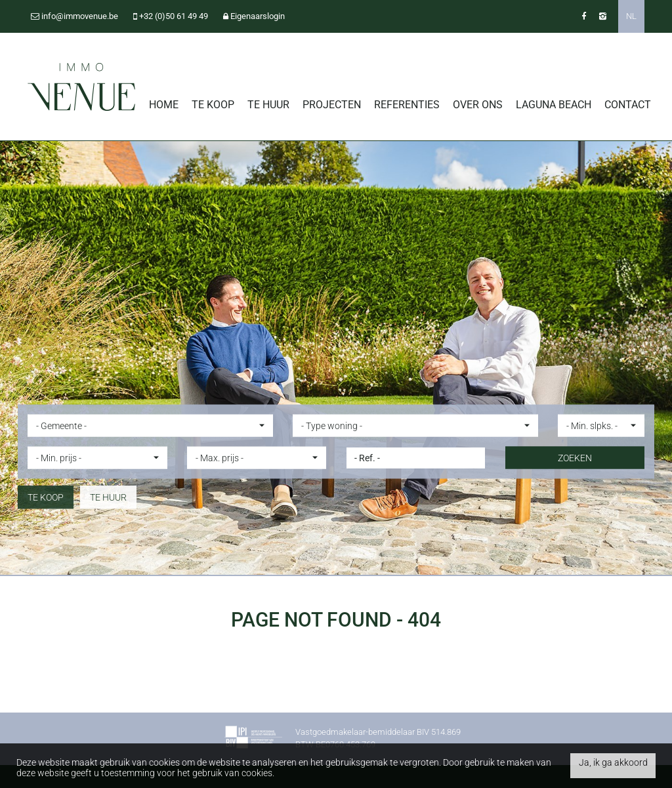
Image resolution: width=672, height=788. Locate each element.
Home (164, 105)
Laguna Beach (554, 105)
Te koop (213, 105)
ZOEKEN (575, 457)
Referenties (407, 105)
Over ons (478, 105)
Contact (628, 105)
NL (631, 16)
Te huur (268, 105)
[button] (150, 425)
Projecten (332, 105)
